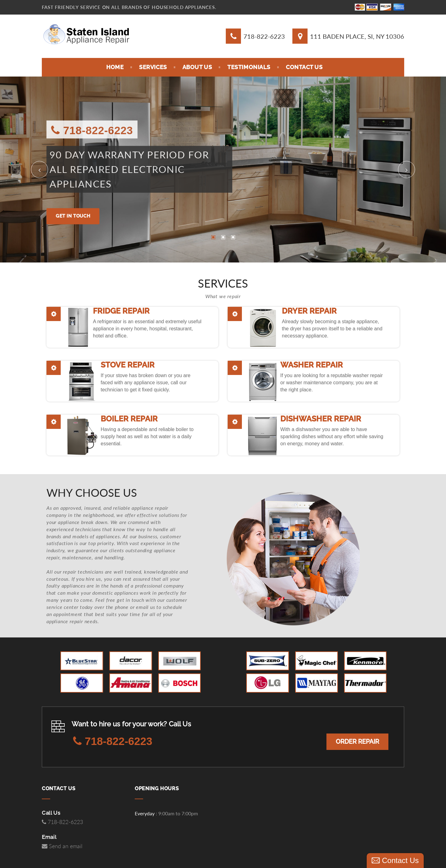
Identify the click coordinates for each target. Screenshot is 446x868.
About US (197, 67)
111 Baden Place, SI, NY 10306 (357, 36)
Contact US (304, 67)
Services (153, 67)
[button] (39, 170)
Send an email (62, 846)
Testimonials (249, 67)
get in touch (73, 216)
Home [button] (115, 67)
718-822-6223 (264, 36)
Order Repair (357, 742)
